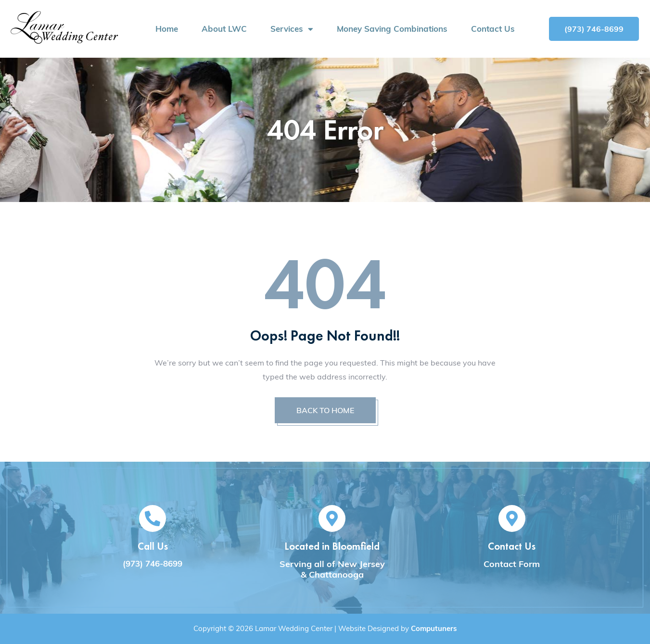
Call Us (153, 546)
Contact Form (512, 564)
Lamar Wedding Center (294, 628)
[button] (594, 29)
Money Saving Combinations (392, 29)
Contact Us (493, 29)
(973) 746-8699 (153, 563)
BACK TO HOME (325, 410)
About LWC (224, 29)
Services (292, 29)
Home (167, 29)
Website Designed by (398, 628)
